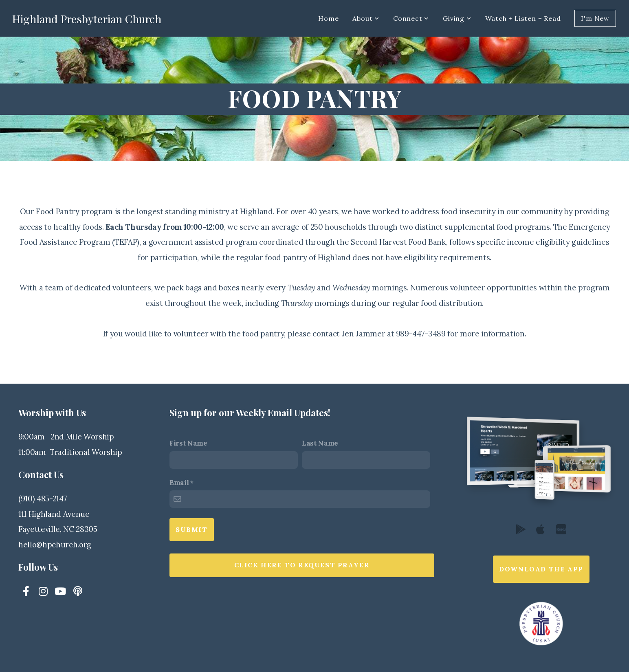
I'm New (595, 18)
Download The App (541, 569)
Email (179, 483)
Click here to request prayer (302, 565)
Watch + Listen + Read (523, 18)
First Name (188, 443)
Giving (457, 18)
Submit (192, 529)
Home (328, 18)
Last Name (320, 443)
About (366, 18)
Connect (411, 18)
